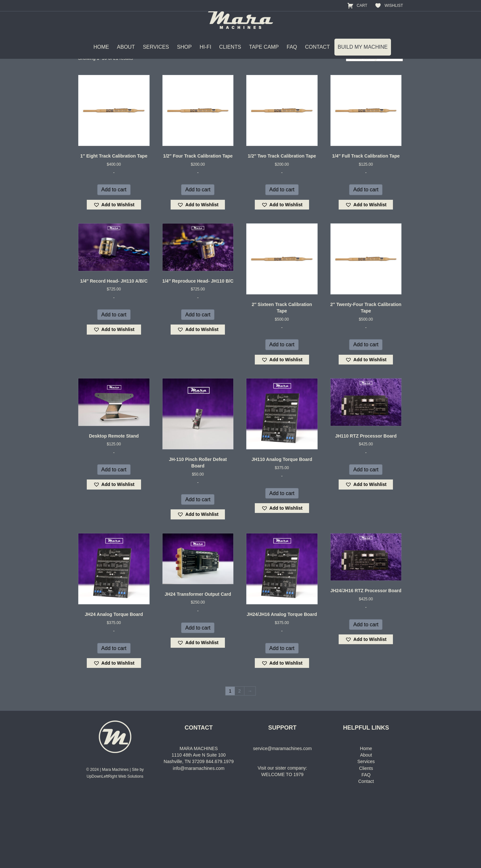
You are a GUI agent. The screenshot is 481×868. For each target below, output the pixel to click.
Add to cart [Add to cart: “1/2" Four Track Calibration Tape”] (198, 260)
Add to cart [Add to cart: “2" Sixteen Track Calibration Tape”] (282, 415)
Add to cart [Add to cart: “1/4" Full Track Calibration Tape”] (366, 260)
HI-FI (205, 58)
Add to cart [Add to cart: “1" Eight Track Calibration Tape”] (114, 260)
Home (84, 86)
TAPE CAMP (264, 58)
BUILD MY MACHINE (363, 58)
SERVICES (156, 58)
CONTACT (318, 58)
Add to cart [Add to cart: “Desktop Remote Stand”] (114, 540)
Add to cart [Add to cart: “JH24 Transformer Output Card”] (198, 698)
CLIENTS (230, 58)
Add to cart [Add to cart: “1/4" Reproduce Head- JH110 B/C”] (198, 385)
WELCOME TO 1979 (282, 845)
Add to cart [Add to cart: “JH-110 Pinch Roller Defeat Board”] (198, 570)
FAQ (292, 58)
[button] (114, 275)
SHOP (184, 58)
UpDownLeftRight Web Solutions (115, 847)
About (366, 825)
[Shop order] (374, 129)
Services (366, 832)
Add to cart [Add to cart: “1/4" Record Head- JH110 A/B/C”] (114, 385)
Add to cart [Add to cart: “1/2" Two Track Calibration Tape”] (282, 260)
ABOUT (126, 58)
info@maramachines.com (199, 838)
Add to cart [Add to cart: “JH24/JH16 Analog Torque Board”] (282, 718)
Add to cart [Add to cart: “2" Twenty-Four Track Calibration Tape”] (366, 415)
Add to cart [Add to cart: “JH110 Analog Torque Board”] (282, 563)
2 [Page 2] (240, 761)
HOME (101, 58)
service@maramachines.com (282, 819)
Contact (366, 852)
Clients (366, 838)
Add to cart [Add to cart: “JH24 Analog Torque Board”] (114, 718)
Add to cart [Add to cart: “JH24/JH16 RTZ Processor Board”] (366, 695)
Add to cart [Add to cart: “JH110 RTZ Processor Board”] (366, 540)
